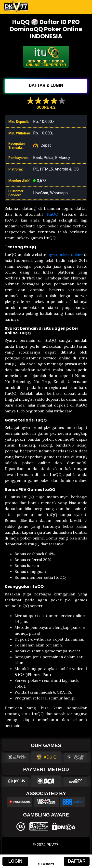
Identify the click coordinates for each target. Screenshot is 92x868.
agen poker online (65, 254)
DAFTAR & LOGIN (46, 85)
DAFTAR (77, 861)
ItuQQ (53, 214)
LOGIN (15, 861)
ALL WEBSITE (46, 864)
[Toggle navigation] (82, 6)
